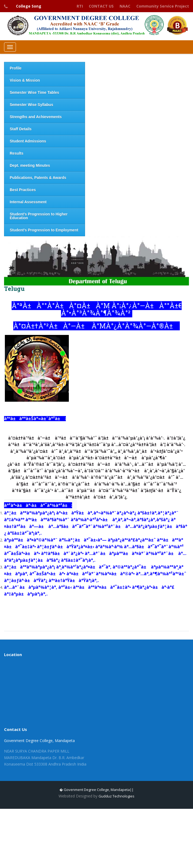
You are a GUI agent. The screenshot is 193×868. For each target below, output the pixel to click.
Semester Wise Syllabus (31, 105)
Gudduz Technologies (116, 796)
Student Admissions (28, 141)
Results (17, 153)
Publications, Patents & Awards (38, 178)
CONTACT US (101, 6)
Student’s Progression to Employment (44, 230)
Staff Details (21, 129)
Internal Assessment (28, 202)
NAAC (125, 6)
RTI (80, 6)
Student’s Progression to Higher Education (39, 216)
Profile (16, 68)
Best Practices (23, 190)
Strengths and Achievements (36, 117)
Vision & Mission (25, 80)
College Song (29, 6)
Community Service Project (163, 6)
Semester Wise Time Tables (34, 92)
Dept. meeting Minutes (30, 165)
